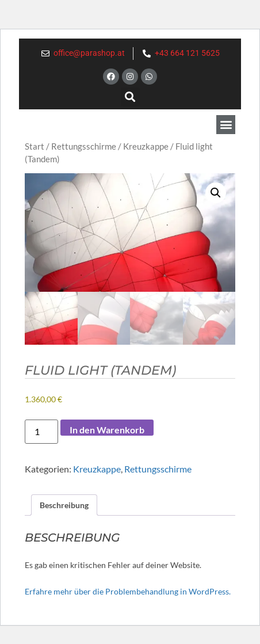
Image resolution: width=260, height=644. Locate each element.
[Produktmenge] (41, 432)
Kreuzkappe (146, 146)
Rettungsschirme (84, 146)
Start (35, 146)
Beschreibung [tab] (64, 505)
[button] (130, 97)
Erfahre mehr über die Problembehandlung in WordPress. (128, 591)
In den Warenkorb (107, 430)
